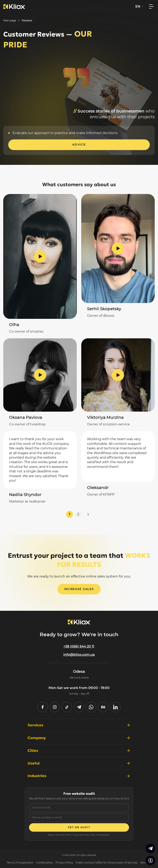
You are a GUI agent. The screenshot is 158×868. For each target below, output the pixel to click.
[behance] (103, 707)
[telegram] (79, 707)
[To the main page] (14, 7)
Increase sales (79, 589)
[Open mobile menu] (151, 7)
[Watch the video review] (40, 256)
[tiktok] (67, 707)
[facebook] (43, 707)
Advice (79, 145)
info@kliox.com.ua (79, 655)
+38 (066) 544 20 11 (79, 646)
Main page (10, 20)
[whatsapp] (91, 707)
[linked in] (115, 707)
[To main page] (79, 622)
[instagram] (55, 707)
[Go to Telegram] (150, 848)
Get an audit (79, 827)
